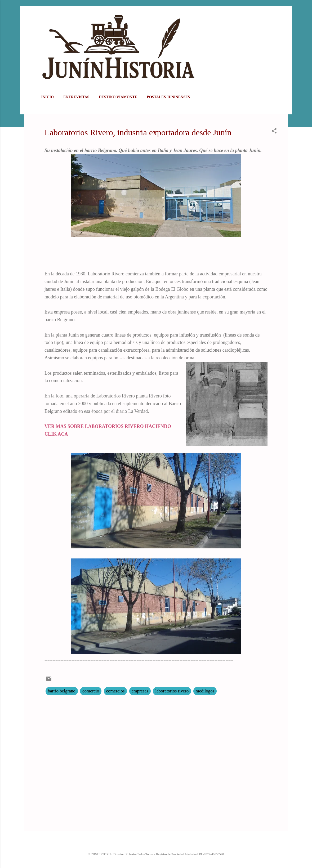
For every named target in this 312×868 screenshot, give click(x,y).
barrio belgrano (62, 691)
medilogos (205, 691)
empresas (140, 691)
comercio (91, 691)
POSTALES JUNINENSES (168, 97)
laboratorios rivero (172, 691)
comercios (115, 691)
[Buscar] (285, 14)
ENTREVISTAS (76, 97)
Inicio (48, 97)
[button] (274, 132)
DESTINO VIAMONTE (118, 97)
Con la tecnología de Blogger (156, 843)
